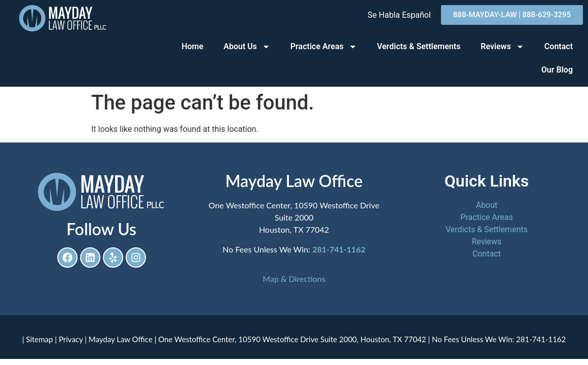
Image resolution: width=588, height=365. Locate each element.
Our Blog (557, 70)
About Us (247, 47)
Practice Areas (324, 47)
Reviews (502, 47)
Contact (559, 46)
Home (192, 46)
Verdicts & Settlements (419, 46)
